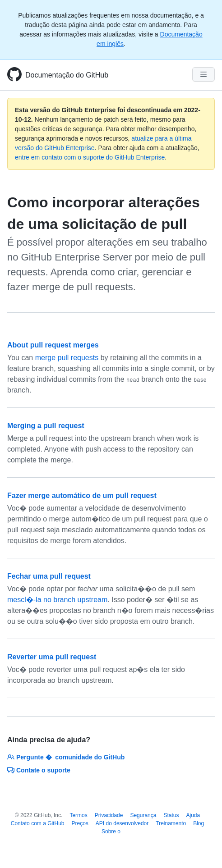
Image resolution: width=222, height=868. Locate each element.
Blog (199, 823)
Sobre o (111, 831)
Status (171, 815)
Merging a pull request (46, 426)
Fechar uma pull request (49, 576)
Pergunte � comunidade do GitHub (66, 757)
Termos (78, 815)
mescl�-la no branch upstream (57, 600)
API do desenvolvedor (122, 823)
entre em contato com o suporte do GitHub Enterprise (90, 157)
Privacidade (109, 815)
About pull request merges (53, 345)
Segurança (143, 815)
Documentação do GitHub (67, 75)
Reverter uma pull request (52, 657)
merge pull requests (67, 358)
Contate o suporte (39, 770)
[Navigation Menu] (203, 74)
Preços (80, 823)
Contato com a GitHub (38, 823)
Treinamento (171, 823)
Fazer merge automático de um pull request (82, 496)
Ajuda (193, 815)
